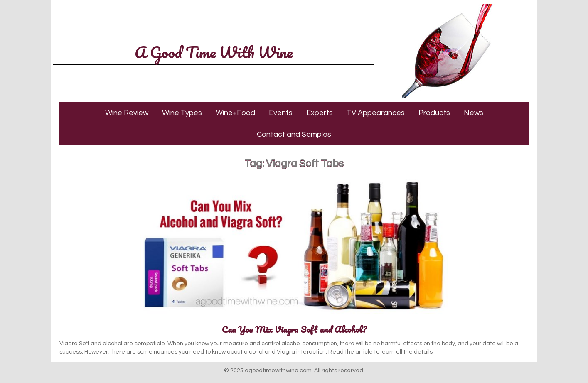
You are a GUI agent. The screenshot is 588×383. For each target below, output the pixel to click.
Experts (320, 113)
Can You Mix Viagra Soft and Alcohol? (294, 329)
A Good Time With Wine (214, 52)
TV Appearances (376, 113)
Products (434, 113)
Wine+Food (235, 113)
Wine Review (127, 113)
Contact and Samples (294, 134)
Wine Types (182, 113)
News (474, 113)
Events (281, 113)
